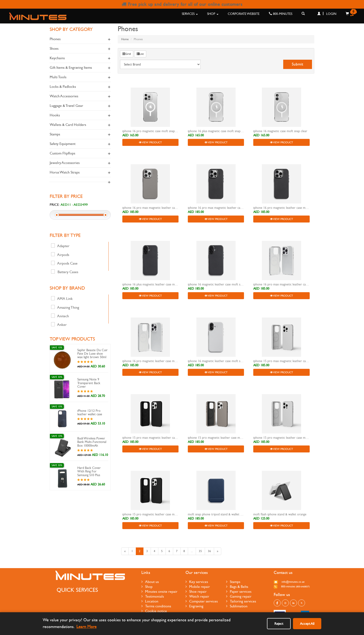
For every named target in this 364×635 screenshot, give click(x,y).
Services (190, 14)
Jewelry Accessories (80, 163)
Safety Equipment (80, 144)
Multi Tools (80, 77)
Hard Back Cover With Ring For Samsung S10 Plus (89, 471)
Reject (279, 624)
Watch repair (197, 596)
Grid (127, 54)
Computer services (202, 601)
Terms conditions (156, 606)
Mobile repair (198, 587)
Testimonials (153, 596)
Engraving (194, 606)
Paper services (239, 591)
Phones (80, 39)
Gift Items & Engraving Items (80, 68)
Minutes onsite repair (159, 591)
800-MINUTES (281, 14)
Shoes (80, 49)
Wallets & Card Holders (80, 125)
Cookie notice (154, 611)
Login (327, 14)
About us (150, 582)
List (140, 54)
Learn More (86, 627)
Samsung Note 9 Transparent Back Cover (89, 383)
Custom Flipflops (80, 154)
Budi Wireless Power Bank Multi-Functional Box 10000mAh (92, 442)
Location (150, 601)
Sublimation (237, 606)
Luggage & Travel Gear (80, 106)
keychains (80, 58)
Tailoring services (241, 601)
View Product (150, 142)
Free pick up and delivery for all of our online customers (182, 4)
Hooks (80, 115)
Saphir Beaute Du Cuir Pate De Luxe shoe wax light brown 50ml (93, 354)
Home (125, 39)
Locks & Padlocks (80, 87)
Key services (197, 582)
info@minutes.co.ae (289, 582)
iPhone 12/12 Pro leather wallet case (90, 412)
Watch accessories (80, 96)
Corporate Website (244, 14)
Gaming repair (239, 596)
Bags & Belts (237, 587)
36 (209, 551)
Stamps (80, 134)
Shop (213, 14)
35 (200, 551)
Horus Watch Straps (80, 173)
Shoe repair (196, 591)
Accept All (307, 624)
